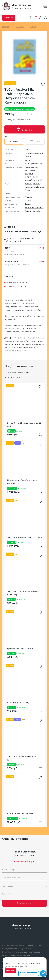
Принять (11, 971)
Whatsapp (21, 351)
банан (28, 190)
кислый (29, 180)
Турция (28, 197)
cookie (31, 963)
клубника (39, 187)
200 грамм (35, 141)
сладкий (29, 174)
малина (29, 187)
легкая (28, 160)
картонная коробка (34, 208)
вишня (28, 184)
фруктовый (30, 170)
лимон (37, 184)
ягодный (38, 180)
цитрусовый (31, 177)
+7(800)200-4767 (29, 348)
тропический (31, 167)
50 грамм (39, 163)
